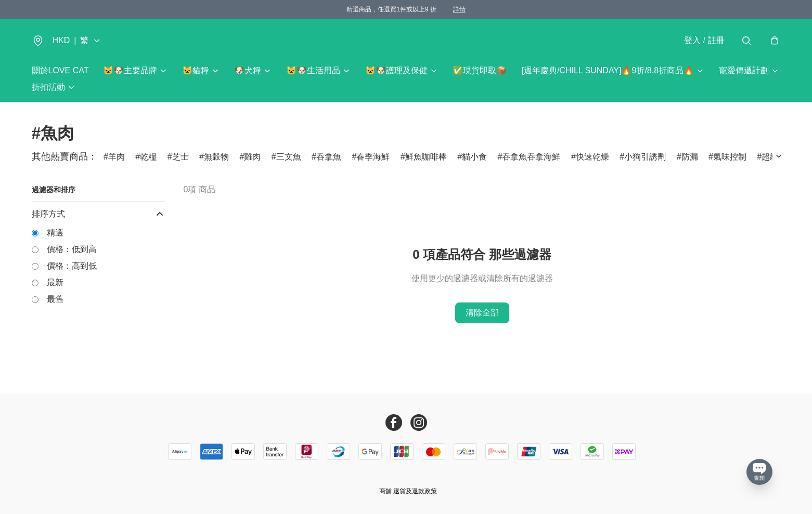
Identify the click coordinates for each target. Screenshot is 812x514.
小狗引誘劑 (645, 157)
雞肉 (252, 157)
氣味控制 (730, 157)
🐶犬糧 (248, 70)
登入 (704, 40)
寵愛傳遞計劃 (744, 70)
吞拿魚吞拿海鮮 (531, 157)
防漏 (690, 157)
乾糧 (148, 157)
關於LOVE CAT (60, 70)
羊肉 (117, 157)
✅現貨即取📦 (480, 70)
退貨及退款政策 (415, 491)
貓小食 (474, 157)
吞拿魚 (329, 157)
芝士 (181, 157)
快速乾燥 (592, 157)
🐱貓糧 (196, 70)
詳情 (459, 9)
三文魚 (289, 157)
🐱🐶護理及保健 (396, 70)
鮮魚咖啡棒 (426, 157)
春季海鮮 (373, 157)
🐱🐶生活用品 (313, 70)
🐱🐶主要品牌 (130, 70)
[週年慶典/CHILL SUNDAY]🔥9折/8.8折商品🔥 (608, 70)
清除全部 (482, 313)
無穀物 (216, 157)
